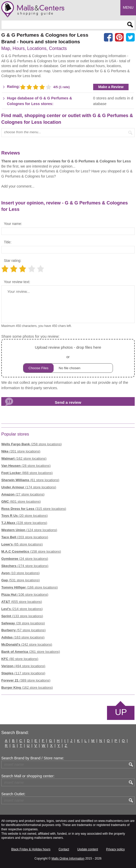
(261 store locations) (31, 652)
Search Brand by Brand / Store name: (33, 758)
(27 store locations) (23, 494)
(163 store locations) (23, 637)
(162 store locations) (24, 458)
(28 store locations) (26, 466)
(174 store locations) (29, 487)
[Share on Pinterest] (119, 37)
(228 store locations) (24, 523)
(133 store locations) (22, 616)
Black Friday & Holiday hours (31, 849)
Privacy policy (116, 849)
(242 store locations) (27, 644)
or (68, 358)
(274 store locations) (25, 566)
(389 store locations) (26, 680)
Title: (8, 242)
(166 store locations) (30, 587)
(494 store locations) (23, 666)
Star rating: (13, 261)
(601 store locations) (21, 502)
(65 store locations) (22, 544)
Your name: (13, 224)
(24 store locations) (25, 559)
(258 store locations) (32, 444)
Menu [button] (128, 7)
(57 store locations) (23, 630)
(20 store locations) (25, 516)
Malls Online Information (68, 859)
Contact (64, 849)
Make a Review (111, 87)
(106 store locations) (25, 595)
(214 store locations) (22, 609)
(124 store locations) (29, 530)
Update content (88, 849)
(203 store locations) (25, 537)
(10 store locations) (21, 573)
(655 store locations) (22, 602)
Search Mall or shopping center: (28, 776)
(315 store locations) (34, 509)
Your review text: (17, 282)
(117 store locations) (23, 673)
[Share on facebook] (108, 37)
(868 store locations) (27, 473)
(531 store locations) (21, 580)
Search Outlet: (13, 794)
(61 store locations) (30, 480)
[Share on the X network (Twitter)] (130, 37)
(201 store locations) (21, 451)
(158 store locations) (31, 551)
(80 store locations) (20, 659)
